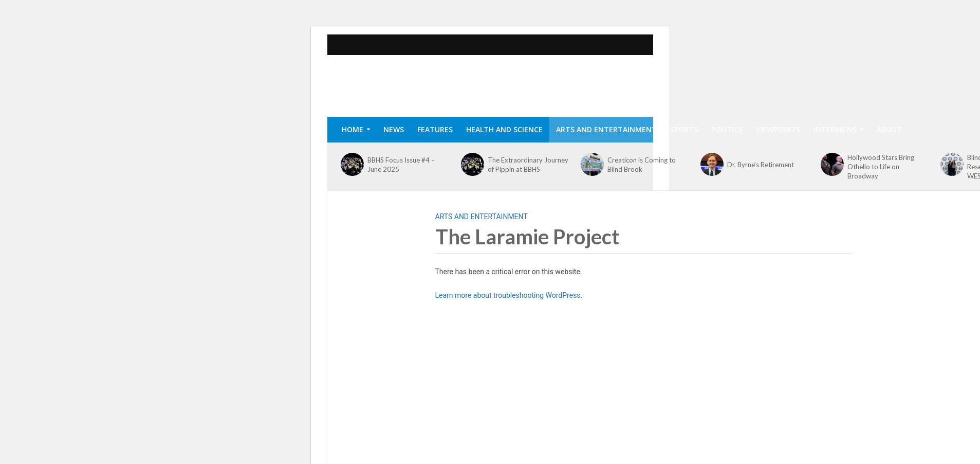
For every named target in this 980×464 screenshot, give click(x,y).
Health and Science (504, 129)
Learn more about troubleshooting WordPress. (509, 295)
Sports (684, 129)
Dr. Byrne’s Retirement (761, 165)
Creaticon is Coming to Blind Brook (642, 165)
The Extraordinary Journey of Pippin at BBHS (528, 165)
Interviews (835, 129)
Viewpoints (778, 129)
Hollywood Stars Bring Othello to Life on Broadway (881, 167)
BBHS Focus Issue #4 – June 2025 (401, 165)
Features (435, 129)
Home (353, 129)
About (889, 129)
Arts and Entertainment (606, 129)
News (394, 129)
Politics (727, 129)
